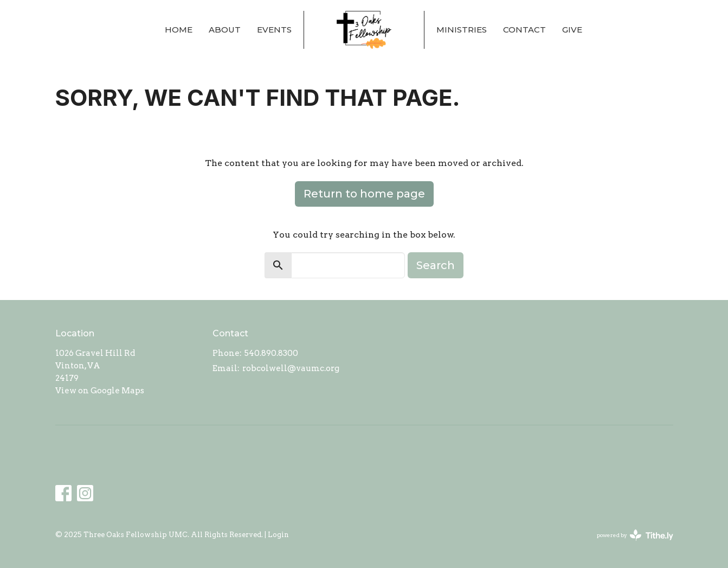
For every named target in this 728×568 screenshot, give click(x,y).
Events (274, 30)
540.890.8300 (271, 353)
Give (572, 30)
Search (436, 265)
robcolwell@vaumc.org (291, 368)
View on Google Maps (100, 391)
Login (278, 535)
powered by (635, 535)
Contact (524, 30)
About (225, 30)
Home (179, 30)
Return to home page (364, 194)
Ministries (462, 30)
